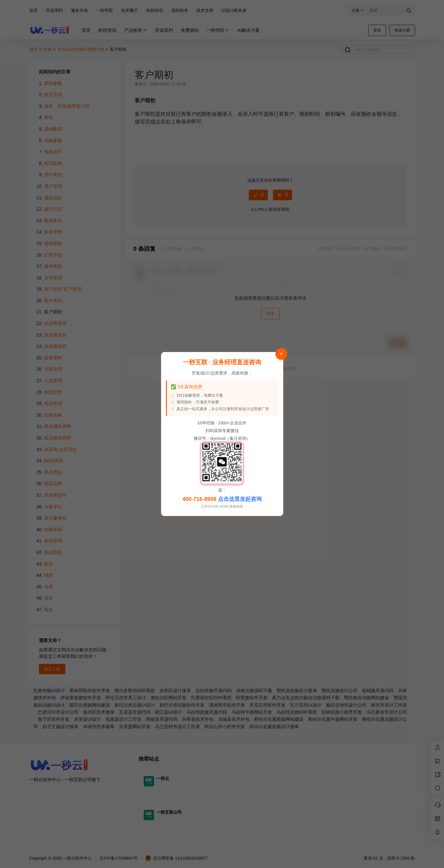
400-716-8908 (199, 499)
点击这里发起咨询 (240, 499)
